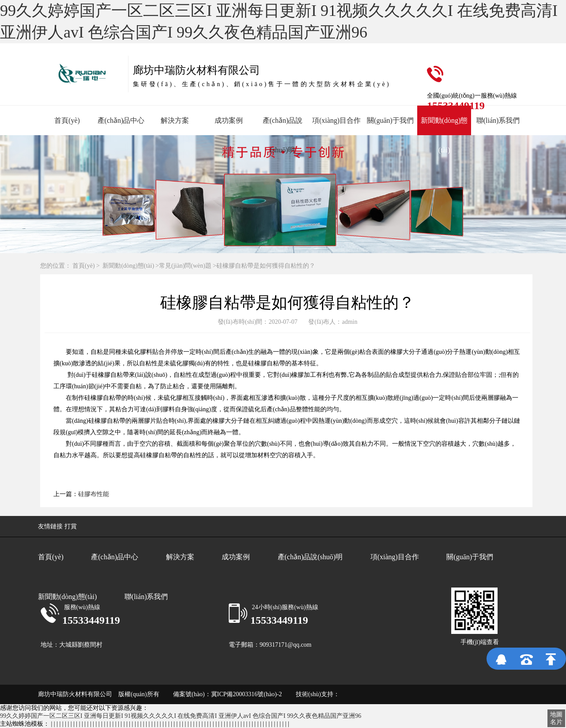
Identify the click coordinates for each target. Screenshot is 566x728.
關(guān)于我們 (390, 120)
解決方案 (175, 120)
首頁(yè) (67, 120)
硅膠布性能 (94, 494)
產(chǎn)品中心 (121, 120)
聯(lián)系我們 (498, 120)
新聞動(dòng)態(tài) (128, 266)
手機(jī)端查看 (480, 642)
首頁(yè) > (87, 266)
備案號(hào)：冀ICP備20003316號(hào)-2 (222, 694)
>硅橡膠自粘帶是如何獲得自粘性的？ (264, 266)
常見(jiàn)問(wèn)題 (185, 266)
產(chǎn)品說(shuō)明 (310, 557)
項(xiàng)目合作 (336, 120)
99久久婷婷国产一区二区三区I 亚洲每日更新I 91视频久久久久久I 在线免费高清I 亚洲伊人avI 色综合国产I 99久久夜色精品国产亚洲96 (181, 716)
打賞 (71, 526)
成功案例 (229, 120)
